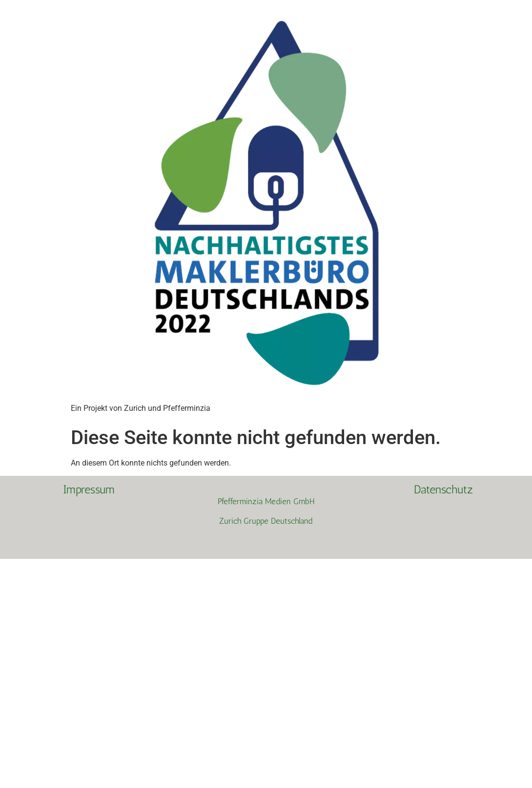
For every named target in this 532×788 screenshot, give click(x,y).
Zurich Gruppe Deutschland (266, 521)
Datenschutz (443, 489)
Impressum (89, 489)
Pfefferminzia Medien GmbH (266, 501)
